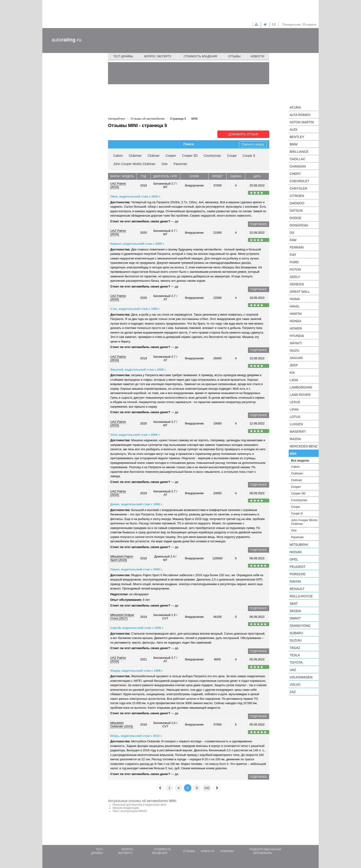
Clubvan (153, 156)
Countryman (212, 156)
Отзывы (234, 56)
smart (295, 618)
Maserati (298, 432)
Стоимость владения (200, 56)
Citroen (297, 196)
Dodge (295, 218)
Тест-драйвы (123, 56)
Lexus (295, 402)
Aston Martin (302, 122)
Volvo (295, 685)
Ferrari (297, 247)
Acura (295, 107)
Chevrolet (300, 181)
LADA (294, 380)
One (164, 164)
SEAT (294, 604)
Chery (295, 174)
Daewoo (297, 203)
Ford (294, 262)
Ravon (295, 581)
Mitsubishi (299, 545)
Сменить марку (253, 144)
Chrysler (298, 189)
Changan (298, 166)
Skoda (295, 611)
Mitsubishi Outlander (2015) (122, 725)
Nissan (296, 552)
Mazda (295, 439)
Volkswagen (301, 677)
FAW (293, 240)
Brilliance (299, 152)
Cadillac (297, 159)
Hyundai (297, 336)
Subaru (296, 633)
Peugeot (297, 567)
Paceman (180, 164)
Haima (295, 299)
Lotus (295, 417)
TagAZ (295, 648)
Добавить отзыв (243, 134)
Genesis (297, 284)
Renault (297, 589)
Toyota (296, 662)
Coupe (232, 156)
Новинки (227, 851)
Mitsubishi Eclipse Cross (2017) (122, 617)
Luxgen (296, 424)
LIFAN (294, 409)
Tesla (295, 655)
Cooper (171, 156)
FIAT (293, 255)
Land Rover (300, 395)
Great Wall (300, 292)
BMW (294, 144)
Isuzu (294, 351)
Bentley (297, 137)
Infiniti (296, 343)
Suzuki (295, 640)
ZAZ (293, 692)
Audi (293, 130)
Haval (295, 306)
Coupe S (249, 156)
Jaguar (296, 358)
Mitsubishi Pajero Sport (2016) (122, 558)
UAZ (293, 670)
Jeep (294, 365)
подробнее (258, 224)
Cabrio (118, 156)
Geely (295, 277)
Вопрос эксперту (158, 56)
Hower (296, 328)
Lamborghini (301, 387)
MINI (293, 454)
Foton (295, 270)
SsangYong (300, 626)
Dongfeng (299, 225)
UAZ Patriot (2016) (118, 185)
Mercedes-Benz (304, 446)
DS (292, 233)
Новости (257, 56)
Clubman (135, 156)
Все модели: (300, 460)
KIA (292, 373)
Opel (294, 559)
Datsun (296, 211)
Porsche (298, 574)
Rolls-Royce (301, 596)
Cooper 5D (190, 156)
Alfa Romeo (300, 115)
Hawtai (296, 314)
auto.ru (67, 40)
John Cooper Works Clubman (134, 164)
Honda (295, 321)
